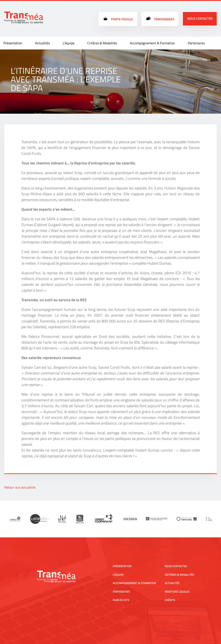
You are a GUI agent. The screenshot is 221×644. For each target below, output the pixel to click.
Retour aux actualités (20, 487)
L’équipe (69, 43)
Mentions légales (177, 592)
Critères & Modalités (102, 43)
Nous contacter (200, 19)
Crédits (170, 600)
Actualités (42, 43)
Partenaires (196, 43)
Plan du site (121, 600)
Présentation (13, 43)
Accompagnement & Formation (152, 43)
